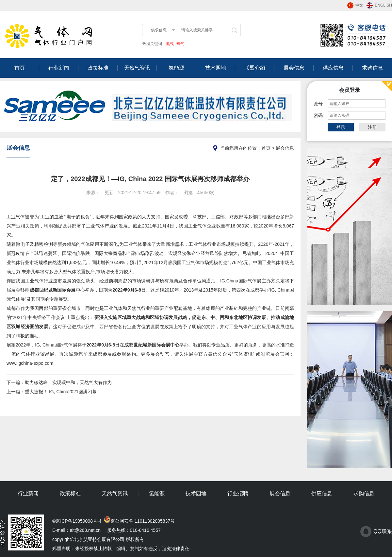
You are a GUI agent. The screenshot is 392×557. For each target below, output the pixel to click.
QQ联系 (383, 531)
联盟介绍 (255, 68)
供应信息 (333, 68)
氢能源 (176, 68)
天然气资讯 (137, 68)
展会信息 (294, 68)
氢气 (170, 44)
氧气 (180, 44)
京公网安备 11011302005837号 (143, 521)
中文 (359, 5)
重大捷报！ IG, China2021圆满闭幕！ (63, 392)
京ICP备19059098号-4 (78, 521)
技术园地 (216, 68)
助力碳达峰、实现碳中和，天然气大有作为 (68, 382)
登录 (341, 127)
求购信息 (372, 68)
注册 (372, 127)
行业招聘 (238, 493)
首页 (20, 68)
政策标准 (98, 68)
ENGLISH (383, 5)
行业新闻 (59, 68)
